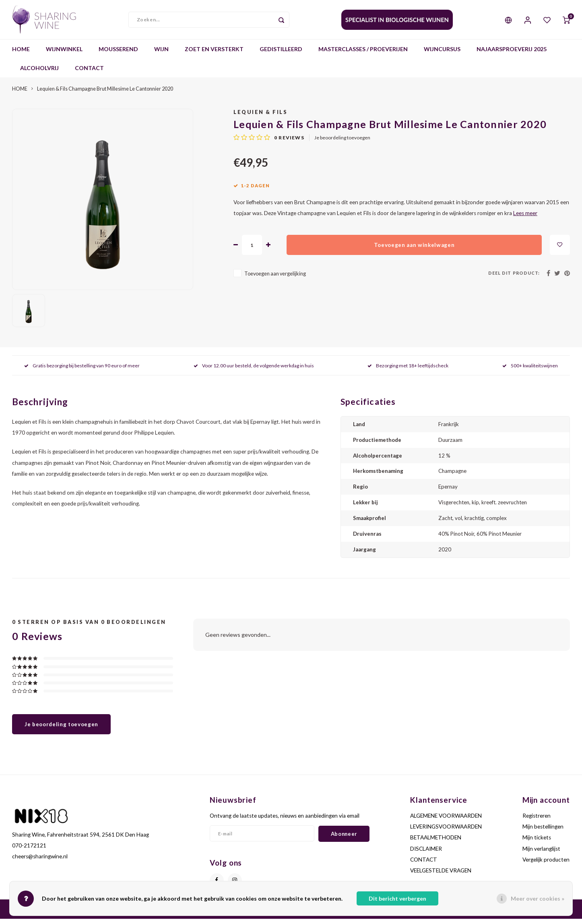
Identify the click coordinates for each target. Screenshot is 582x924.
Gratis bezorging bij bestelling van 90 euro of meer (82, 370)
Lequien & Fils (260, 117)
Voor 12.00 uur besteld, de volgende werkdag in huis (254, 370)
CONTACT (89, 73)
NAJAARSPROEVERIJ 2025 (512, 54)
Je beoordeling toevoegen (342, 143)
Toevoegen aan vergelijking (275, 279)
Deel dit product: (514, 278)
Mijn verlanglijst (541, 854)
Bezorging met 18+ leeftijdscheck (408, 370)
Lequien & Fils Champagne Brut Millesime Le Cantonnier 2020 (105, 94)
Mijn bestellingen (543, 832)
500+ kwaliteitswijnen (530, 370)
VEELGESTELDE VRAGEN (441, 876)
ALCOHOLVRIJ (39, 73)
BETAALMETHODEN (436, 843)
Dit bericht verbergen (397, 898)
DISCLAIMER (426, 854)
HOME (21, 54)
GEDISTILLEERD (281, 54)
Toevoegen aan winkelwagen (414, 250)
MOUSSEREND (118, 54)
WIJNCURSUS (442, 54)
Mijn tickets (537, 843)
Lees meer (525, 218)
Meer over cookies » (538, 898)
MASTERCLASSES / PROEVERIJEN (363, 54)
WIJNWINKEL (64, 54)
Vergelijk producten (546, 865)
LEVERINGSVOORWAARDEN (446, 832)
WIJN (161, 54)
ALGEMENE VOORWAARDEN (446, 821)
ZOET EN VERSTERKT (214, 54)
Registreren (537, 821)
